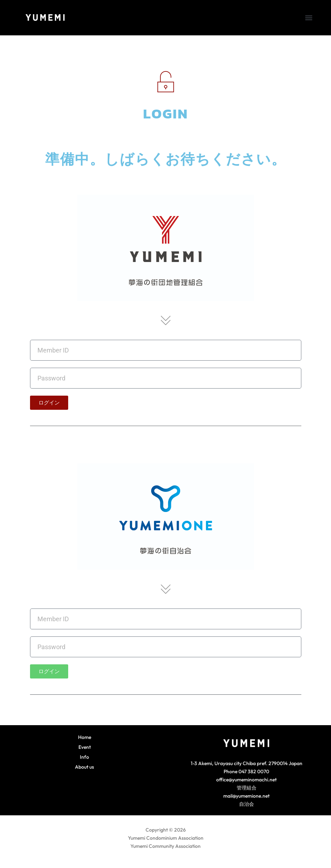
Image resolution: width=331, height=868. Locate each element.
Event (85, 747)
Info (84, 757)
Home (85, 737)
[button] (309, 18)
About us (84, 767)
